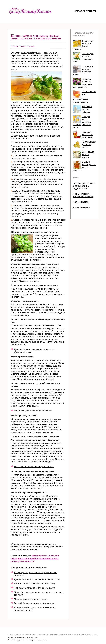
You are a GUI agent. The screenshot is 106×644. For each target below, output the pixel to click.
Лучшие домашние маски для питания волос (37, 579)
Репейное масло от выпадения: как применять (83, 83)
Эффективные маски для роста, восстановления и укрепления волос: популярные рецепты (35, 558)
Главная (15, 46)
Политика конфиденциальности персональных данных (27, 640)
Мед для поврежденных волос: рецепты (84, 166)
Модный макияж (81, 202)
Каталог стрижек (86, 11)
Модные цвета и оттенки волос (31, 599)
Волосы (24, 46)
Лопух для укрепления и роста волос (33, 411)
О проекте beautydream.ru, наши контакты (23, 637)
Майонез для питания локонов (88, 155)
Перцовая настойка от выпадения (87, 135)
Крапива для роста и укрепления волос (83, 58)
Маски (32, 46)
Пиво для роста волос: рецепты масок (34, 467)
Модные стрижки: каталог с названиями (83, 195)
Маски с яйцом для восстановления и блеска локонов (84, 97)
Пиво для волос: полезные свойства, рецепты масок (82, 122)
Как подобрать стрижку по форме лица (35, 603)
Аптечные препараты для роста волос (35, 588)
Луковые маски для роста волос (89, 145)
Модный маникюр (81, 207)
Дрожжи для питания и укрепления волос (83, 70)
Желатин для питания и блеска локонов (84, 45)
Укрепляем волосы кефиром (87, 109)
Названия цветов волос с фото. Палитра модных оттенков (84, 186)
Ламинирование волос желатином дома (35, 584)
